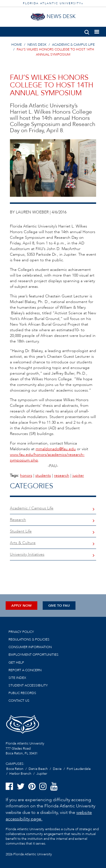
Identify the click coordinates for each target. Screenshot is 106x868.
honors (26, 475)
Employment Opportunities (33, 655)
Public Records (22, 693)
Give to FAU (59, 606)
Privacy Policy (21, 632)
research (62, 475)
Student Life (21, 531)
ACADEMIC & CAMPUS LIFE (73, 45)
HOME (17, 45)
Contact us (19, 701)
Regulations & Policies (29, 639)
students (43, 475)
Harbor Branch (20, 774)
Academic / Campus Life (32, 508)
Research (18, 520)
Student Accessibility (28, 685)
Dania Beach (38, 769)
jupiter (78, 475)
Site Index (17, 678)
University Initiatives (27, 554)
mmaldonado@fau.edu (56, 449)
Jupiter (42, 774)
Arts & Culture (23, 543)
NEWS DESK (37, 45)
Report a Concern (25, 670)
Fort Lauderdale (79, 769)
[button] (87, 31)
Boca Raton (15, 769)
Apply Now (21, 606)
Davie (57, 769)
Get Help (16, 662)
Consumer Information (30, 647)
